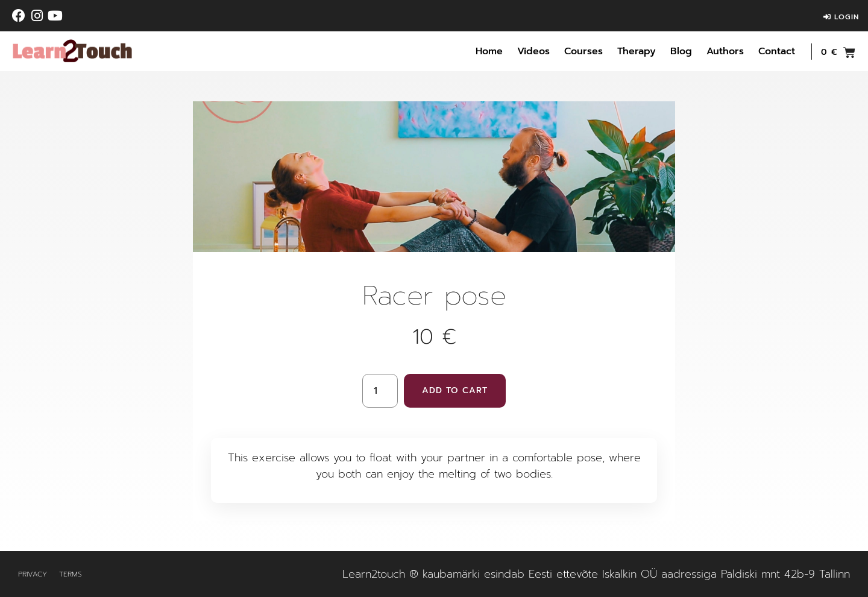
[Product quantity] (380, 391)
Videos (533, 51)
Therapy (637, 51)
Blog (681, 51)
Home (489, 51)
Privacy (33, 574)
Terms (71, 574)
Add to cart (455, 390)
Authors (725, 51)
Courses (583, 51)
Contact (777, 51)
